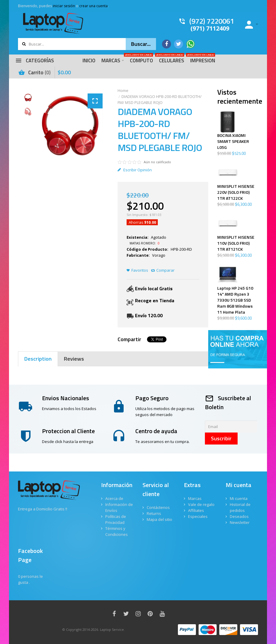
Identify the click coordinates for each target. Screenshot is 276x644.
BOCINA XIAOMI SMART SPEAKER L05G (233, 141)
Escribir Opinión (135, 170)
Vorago (159, 255)
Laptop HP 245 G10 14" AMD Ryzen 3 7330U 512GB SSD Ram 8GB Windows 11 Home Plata (235, 300)
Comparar (165, 270)
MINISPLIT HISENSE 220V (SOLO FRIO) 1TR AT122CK (236, 192)
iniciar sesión (64, 6)
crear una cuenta (93, 6)
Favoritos (140, 270)
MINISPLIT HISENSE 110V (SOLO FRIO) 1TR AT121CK (236, 243)
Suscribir (221, 438)
